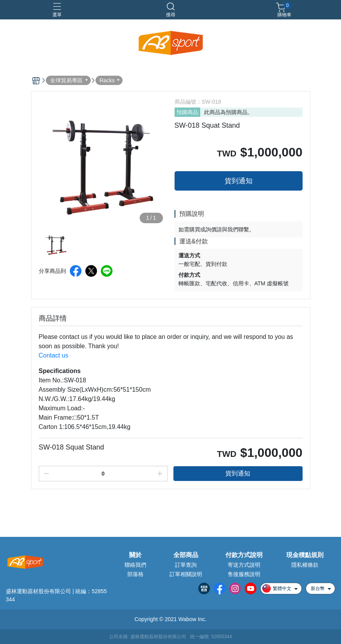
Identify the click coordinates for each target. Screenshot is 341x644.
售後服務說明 (244, 574)
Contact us (54, 355)
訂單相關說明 (186, 574)
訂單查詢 (186, 565)
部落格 (135, 574)
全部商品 (186, 555)
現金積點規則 (305, 555)
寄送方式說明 (244, 565)
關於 (135, 555)
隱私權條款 (305, 565)
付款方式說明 (244, 555)
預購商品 (187, 112)
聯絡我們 (135, 565)
